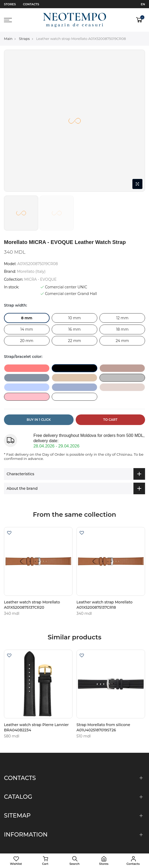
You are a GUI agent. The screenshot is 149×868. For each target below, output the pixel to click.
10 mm (75, 318)
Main (8, 39)
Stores (10, 4)
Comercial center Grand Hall (69, 294)
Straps (24, 39)
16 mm (74, 329)
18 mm (122, 329)
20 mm (27, 341)
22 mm (74, 341)
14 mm (27, 329)
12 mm (122, 318)
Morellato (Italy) (31, 271)
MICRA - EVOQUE (40, 279)
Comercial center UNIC (64, 287)
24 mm (122, 341)
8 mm (27, 318)
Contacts (31, 4)
